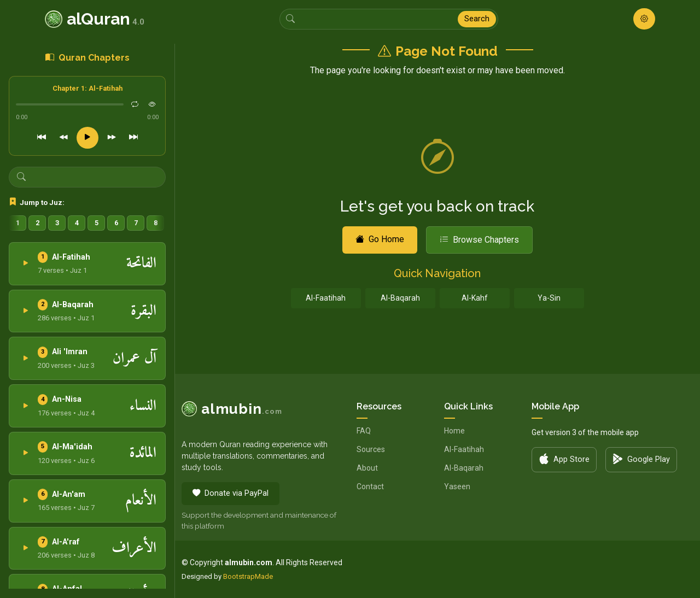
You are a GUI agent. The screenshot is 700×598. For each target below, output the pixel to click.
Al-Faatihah (326, 298)
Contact (370, 486)
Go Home (380, 239)
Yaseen (457, 486)
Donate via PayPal (231, 494)
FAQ (364, 431)
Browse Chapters (479, 240)
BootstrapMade (248, 576)
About (367, 468)
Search (477, 19)
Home (454, 431)
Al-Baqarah (400, 298)
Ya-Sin (549, 298)
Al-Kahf (475, 298)
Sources (371, 449)
